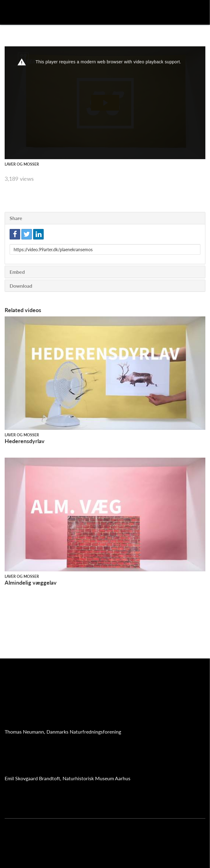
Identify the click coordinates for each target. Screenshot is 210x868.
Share (16, 218)
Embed (17, 272)
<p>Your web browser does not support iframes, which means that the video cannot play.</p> (105, 103)
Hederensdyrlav (25, 441)
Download (21, 286)
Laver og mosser (22, 164)
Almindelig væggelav (31, 582)
